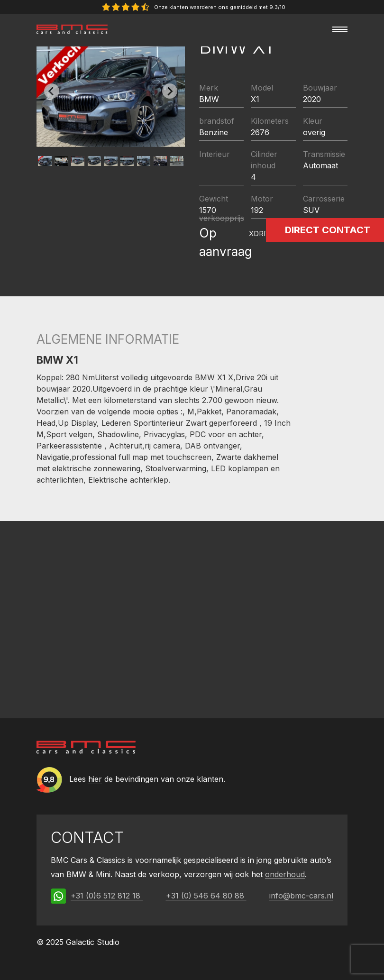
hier (95, 779)
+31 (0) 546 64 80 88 (206, 896)
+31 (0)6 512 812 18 (107, 896)
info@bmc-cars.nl (301, 896)
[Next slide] (170, 91)
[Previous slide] (52, 91)
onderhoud (285, 874)
